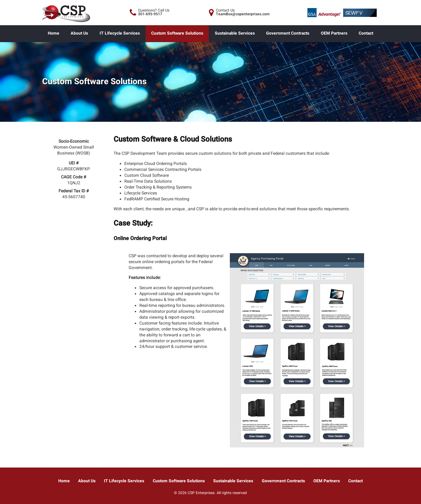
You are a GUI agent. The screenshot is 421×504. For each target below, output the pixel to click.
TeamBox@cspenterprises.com (243, 14)
